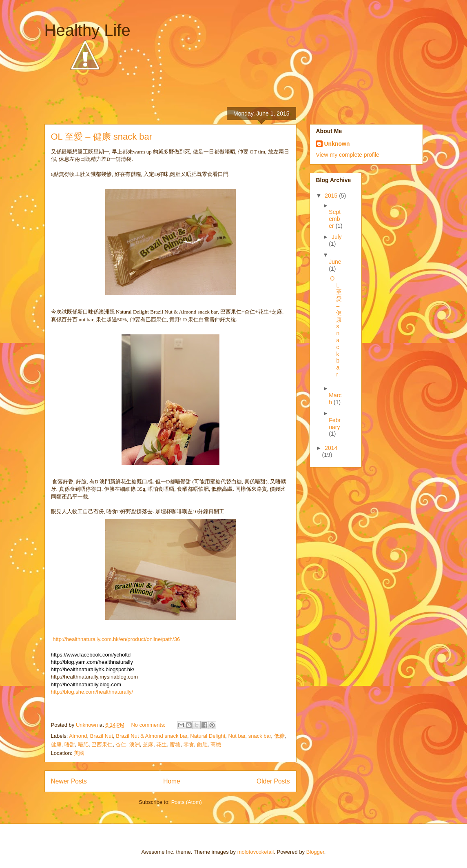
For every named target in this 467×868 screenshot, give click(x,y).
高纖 (216, 744)
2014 (331, 448)
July (337, 237)
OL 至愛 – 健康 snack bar (102, 137)
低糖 (279, 736)
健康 (56, 744)
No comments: (149, 725)
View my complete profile (348, 155)
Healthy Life (87, 30)
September (335, 219)
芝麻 (148, 744)
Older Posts (273, 781)
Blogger (315, 852)
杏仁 (121, 744)
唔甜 (70, 744)
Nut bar (237, 736)
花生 (162, 744)
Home (172, 781)
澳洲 (135, 744)
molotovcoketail (256, 852)
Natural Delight (208, 736)
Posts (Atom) (187, 802)
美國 (79, 753)
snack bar (260, 736)
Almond (78, 736)
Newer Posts (69, 781)
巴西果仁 (102, 744)
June (335, 262)
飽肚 (202, 744)
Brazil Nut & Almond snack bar (152, 736)
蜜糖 (175, 744)
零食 (189, 744)
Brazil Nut (102, 736)
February (335, 424)
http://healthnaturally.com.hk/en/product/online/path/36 (116, 639)
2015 (332, 196)
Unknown (337, 144)
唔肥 (83, 744)
